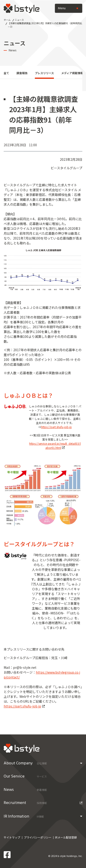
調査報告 (22, 73)
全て (6, 73)
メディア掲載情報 (72, 73)
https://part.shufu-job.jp (56, 427)
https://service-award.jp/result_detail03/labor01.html (55, 446)
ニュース (19, 20)
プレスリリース (44, 73)
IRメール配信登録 (66, 837)
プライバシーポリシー (38, 837)
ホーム (7, 20)
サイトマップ (12, 837)
